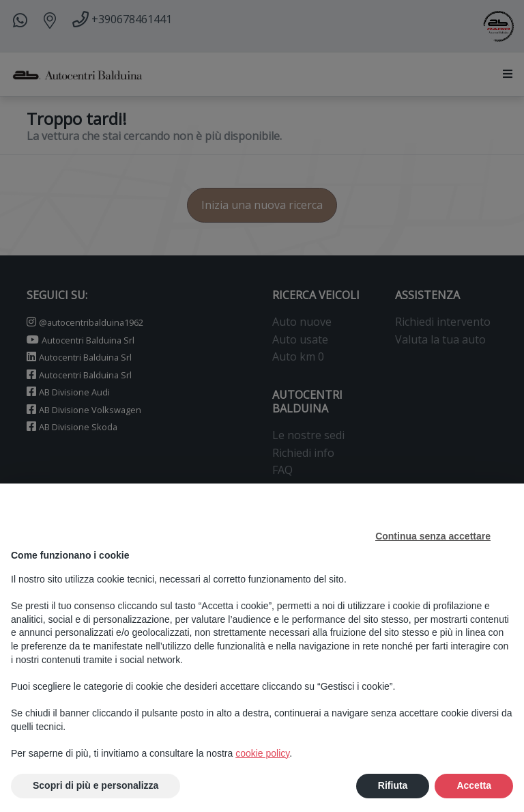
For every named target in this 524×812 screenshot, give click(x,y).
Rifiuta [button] (393, 786)
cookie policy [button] (262, 753)
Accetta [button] (474, 786)
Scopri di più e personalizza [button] (96, 786)
